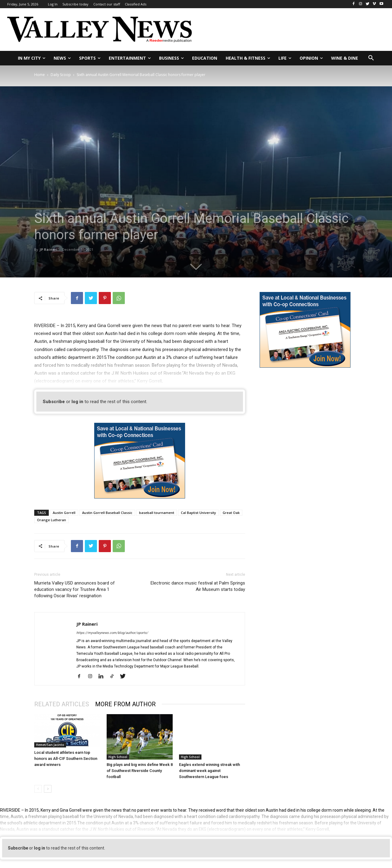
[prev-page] (38, 789)
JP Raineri (48, 249)
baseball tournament (157, 513)
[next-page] (48, 789)
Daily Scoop (61, 75)
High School (118, 757)
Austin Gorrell (64, 513)
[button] (371, 58)
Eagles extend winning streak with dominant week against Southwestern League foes (209, 771)
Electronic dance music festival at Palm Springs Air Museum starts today (198, 586)
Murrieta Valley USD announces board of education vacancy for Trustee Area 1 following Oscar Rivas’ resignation (75, 589)
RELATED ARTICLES (62, 704)
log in (77, 402)
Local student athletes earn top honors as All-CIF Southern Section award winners (66, 759)
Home (40, 75)
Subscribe (54, 402)
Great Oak (231, 513)
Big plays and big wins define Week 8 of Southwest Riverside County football (140, 771)
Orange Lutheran (51, 520)
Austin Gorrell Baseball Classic (107, 513)
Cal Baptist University (198, 513)
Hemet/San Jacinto (50, 745)
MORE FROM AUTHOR (125, 704)
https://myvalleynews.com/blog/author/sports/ (112, 633)
